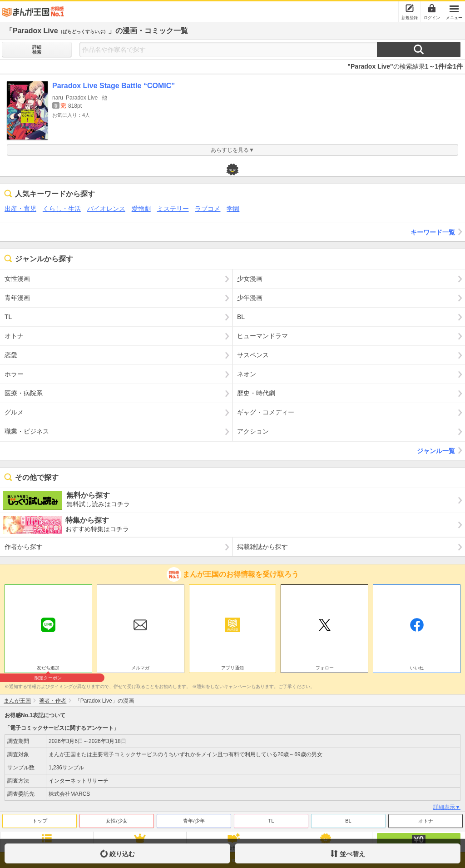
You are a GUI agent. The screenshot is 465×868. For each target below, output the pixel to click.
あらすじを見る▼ (232, 150)
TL (271, 821)
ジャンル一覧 (441, 450)
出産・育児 (20, 209)
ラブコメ (208, 209)
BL (348, 821)
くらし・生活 (62, 209)
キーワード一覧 (438, 232)
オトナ (426, 821)
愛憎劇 (141, 209)
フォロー (325, 668)
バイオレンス (106, 209)
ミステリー (173, 209)
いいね (417, 668)
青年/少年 (194, 821)
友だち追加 (48, 669)
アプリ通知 (232, 668)
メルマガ (140, 668)
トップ (40, 821)
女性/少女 (116, 821)
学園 (233, 209)
